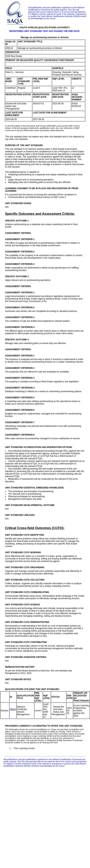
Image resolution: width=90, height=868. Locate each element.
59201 (13, 709)
